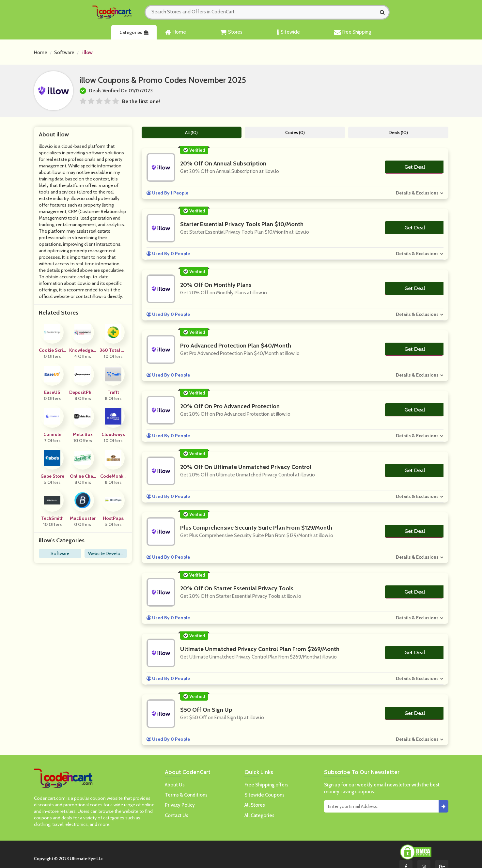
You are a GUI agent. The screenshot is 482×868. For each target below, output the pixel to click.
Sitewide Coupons (264, 795)
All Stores (255, 805)
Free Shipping (353, 32)
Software (64, 53)
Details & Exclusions (417, 193)
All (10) (191, 132)
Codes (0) (295, 132)
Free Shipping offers (266, 785)
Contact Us (177, 815)
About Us (175, 785)
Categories (134, 32)
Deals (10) (398, 132)
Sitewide (288, 32)
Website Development (106, 554)
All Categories (259, 815)
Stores (231, 32)
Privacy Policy (180, 805)
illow (87, 53)
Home (175, 32)
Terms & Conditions (186, 795)
